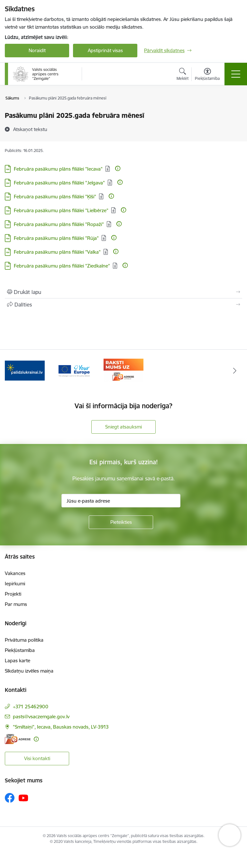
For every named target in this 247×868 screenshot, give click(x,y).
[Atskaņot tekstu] (30, 129)
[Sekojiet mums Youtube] (23, 797)
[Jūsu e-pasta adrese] (121, 501)
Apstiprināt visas (105, 50)
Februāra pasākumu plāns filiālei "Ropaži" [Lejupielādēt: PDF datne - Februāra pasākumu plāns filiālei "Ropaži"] (59, 224)
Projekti (13, 594)
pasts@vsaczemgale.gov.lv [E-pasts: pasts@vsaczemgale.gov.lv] (41, 717)
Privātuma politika (24, 640)
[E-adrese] (18, 739)
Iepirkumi (15, 584)
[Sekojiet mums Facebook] (10, 798)
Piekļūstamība (20, 650)
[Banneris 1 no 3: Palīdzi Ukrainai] (25, 370)
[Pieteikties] (121, 522)
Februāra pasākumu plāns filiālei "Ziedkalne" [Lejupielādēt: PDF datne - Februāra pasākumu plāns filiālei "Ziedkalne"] (62, 266)
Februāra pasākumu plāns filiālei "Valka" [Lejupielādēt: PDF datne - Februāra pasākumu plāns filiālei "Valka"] (57, 252)
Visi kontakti (37, 758)
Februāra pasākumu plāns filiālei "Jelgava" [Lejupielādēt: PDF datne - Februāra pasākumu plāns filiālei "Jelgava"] (59, 183)
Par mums (16, 604)
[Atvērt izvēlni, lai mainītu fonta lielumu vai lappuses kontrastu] (207, 75)
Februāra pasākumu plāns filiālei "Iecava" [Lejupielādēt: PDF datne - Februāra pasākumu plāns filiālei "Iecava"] (58, 169)
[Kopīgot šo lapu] (123, 305)
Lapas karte (18, 660)
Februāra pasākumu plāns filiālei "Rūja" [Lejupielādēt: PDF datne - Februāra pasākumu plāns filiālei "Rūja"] (56, 238)
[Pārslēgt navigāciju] (236, 74)
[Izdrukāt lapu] (123, 292)
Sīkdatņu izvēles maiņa (29, 671)
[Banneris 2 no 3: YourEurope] (74, 370)
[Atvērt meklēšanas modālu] (183, 75)
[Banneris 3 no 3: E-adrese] (123, 370)
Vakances (15, 573)
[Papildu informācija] (118, 168)
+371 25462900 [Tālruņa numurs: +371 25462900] (31, 707)
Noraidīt (37, 50)
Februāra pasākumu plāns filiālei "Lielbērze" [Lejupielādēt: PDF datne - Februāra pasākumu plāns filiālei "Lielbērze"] (61, 210)
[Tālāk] (235, 371)
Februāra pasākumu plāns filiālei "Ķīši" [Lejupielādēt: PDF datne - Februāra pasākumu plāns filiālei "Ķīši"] (55, 197)
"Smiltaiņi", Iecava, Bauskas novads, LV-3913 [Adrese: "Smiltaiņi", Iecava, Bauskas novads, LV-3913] (61, 727)
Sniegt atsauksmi (123, 427)
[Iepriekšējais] (12, 371)
